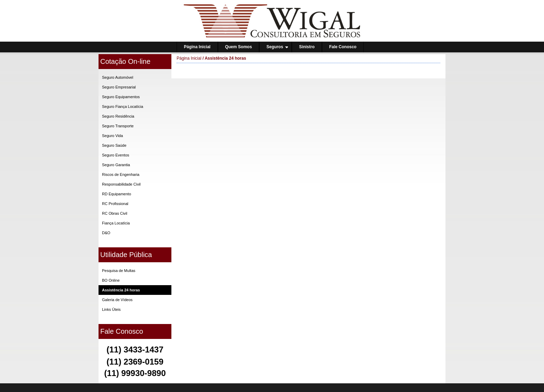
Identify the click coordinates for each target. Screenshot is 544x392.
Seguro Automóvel (118, 77)
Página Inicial (197, 47)
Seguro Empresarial (119, 87)
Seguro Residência (118, 116)
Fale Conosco (343, 47)
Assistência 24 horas (121, 290)
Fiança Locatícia (116, 223)
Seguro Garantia (116, 165)
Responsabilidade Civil (121, 184)
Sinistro (307, 47)
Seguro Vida (112, 136)
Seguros (277, 47)
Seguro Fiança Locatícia (123, 106)
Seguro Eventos (116, 155)
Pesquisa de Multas (119, 271)
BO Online (111, 280)
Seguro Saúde (114, 145)
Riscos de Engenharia (121, 174)
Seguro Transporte (118, 126)
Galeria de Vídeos (117, 300)
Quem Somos (239, 47)
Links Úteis (111, 309)
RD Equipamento (117, 194)
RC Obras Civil (115, 213)
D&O (106, 233)
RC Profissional (115, 204)
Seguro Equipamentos (121, 97)
